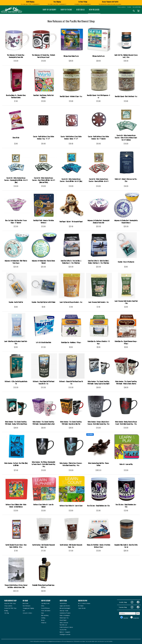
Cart (24, 611)
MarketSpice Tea (64, 618)
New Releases (94, 10)
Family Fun (44, 623)
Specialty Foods (45, 604)
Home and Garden (46, 611)
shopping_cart (138, 11)
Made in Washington (65, 616)
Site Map (7, 613)
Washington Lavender (65, 635)
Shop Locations (121, 7)
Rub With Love (63, 625)
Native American (64, 623)
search (134, 11)
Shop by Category (49, 10)
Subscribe (124, 617)
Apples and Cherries (65, 606)
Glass (43, 613)
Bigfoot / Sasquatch (65, 632)
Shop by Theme (66, 10)
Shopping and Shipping (28, 608)
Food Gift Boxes (45, 608)
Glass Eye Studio (64, 611)
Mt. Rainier (81, 606)
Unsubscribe (135, 617)
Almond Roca (63, 604)
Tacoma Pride (63, 630)
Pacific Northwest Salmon (66, 627)
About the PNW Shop (10, 604)
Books (43, 620)
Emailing (6, 611)
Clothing (43, 618)
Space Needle (82, 608)
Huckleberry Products (65, 613)
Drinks (43, 606)
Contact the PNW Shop (10, 608)
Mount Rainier (63, 620)
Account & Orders (137, 7)
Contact (129, 7)
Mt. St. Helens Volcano (84, 604)
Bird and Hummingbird (65, 608)
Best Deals (80, 10)
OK (138, 613)
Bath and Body (45, 616)
